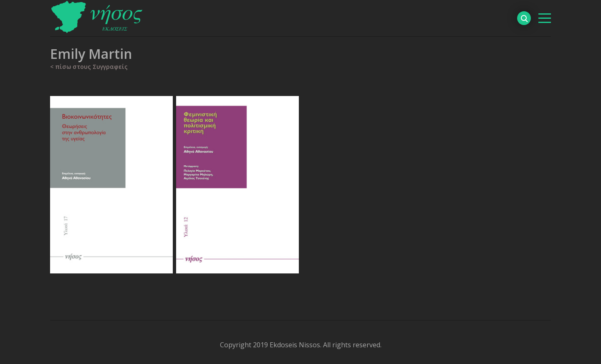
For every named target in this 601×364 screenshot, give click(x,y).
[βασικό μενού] (545, 18)
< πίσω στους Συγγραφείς (89, 67)
